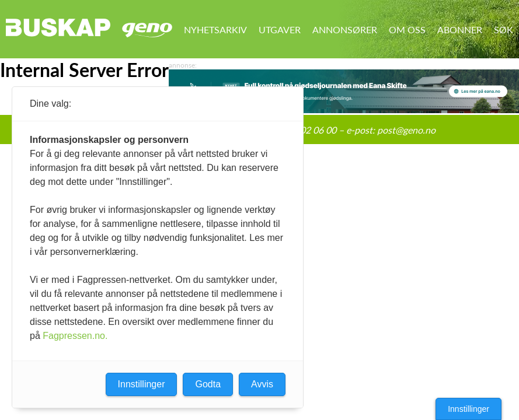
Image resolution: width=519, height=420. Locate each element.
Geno (147, 30)
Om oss (407, 29)
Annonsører (345, 29)
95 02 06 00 (312, 130)
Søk (504, 29)
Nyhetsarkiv (215, 29)
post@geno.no (406, 130)
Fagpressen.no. (75, 336)
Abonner (460, 29)
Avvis (262, 384)
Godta (208, 384)
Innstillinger (469, 409)
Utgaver (280, 29)
